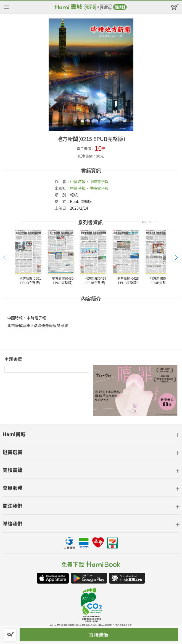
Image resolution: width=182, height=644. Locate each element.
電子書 (90, 7)
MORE (147, 221)
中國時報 (78, 181)
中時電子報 (99, 181)
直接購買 (99, 635)
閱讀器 (120, 7)
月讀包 (105, 7)
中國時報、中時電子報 (89, 188)
